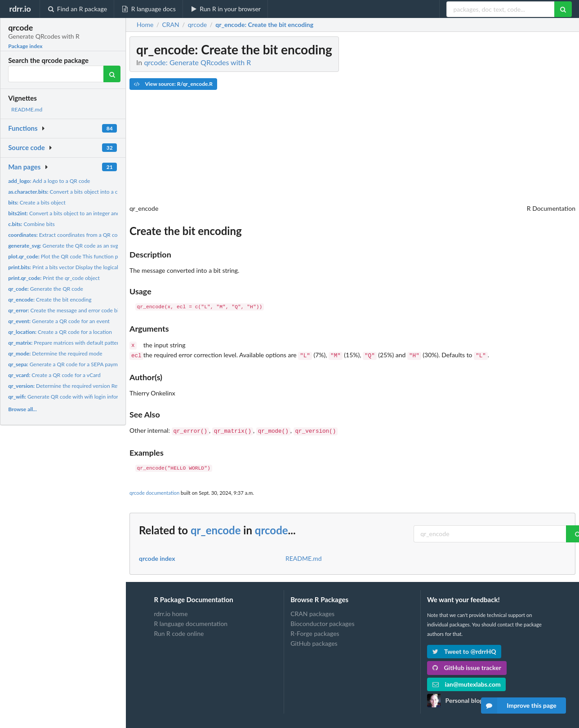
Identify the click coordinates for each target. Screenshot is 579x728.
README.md (27, 109)
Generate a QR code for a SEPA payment (67, 364)
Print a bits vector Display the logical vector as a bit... (82, 267)
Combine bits (31, 224)
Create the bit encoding (50, 300)
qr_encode (216, 527)
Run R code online (179, 631)
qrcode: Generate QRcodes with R (197, 62)
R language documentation (191, 621)
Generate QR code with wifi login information (71, 397)
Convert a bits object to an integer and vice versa (76, 213)
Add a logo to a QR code (49, 181)
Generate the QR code (46, 289)
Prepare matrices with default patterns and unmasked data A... (94, 343)
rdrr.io (20, 9)
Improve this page (519, 706)
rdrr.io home (171, 611)
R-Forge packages (315, 631)
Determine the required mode (55, 353)
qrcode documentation (154, 490)
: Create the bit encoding (264, 25)
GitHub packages (314, 641)
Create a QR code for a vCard (54, 375)
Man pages (24, 167)
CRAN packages (312, 611)
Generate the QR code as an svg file (67, 246)
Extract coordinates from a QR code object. (74, 235)
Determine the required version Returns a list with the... (87, 386)
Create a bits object (37, 202)
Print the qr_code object (54, 278)
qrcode (272, 527)
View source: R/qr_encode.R (173, 84)
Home (145, 25)
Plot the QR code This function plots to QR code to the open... (98, 256)
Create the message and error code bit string (71, 310)
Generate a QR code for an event (59, 321)
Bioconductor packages (322, 621)
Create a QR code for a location (60, 332)
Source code (27, 147)
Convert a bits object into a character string (80, 192)
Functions (23, 128)
